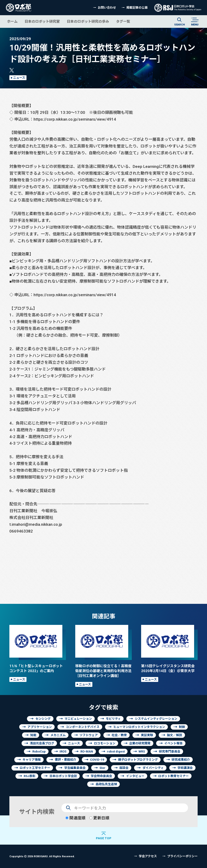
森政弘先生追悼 (106, 784)
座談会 (124, 768)
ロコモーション (105, 743)
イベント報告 (173, 743)
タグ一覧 (123, 21)
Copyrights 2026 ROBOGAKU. (42, 856)
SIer (102, 768)
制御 (182, 727)
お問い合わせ (107, 8)
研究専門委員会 (170, 751)
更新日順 (99, 818)
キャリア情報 (32, 760)
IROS (63, 751)
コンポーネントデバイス (83, 727)
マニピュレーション (78, 719)
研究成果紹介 (181, 760)
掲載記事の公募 (137, 8)
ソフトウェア (89, 735)
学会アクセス (148, 856)
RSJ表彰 (30, 776)
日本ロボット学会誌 (63, 776)
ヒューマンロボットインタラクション (139, 727)
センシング (43, 719)
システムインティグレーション (156, 719)
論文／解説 (175, 735)
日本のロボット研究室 (42, 21)
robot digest (116, 751)
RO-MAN (87, 751)
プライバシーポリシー (182, 856)
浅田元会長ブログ (42, 743)
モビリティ (113, 719)
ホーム (12, 21)
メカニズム (58, 735)
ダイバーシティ (153, 768)
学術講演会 (185, 768)
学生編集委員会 (75, 768)
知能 (33, 735)
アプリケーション (40, 727)
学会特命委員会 (101, 776)
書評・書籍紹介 (66, 760)
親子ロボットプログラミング (138, 760)
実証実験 (147, 735)
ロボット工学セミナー (35, 768)
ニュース (19, 78)
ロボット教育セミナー (173, 776)
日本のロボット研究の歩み (88, 21)
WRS (142, 751)
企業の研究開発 (140, 743)
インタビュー (135, 776)
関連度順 (75, 818)
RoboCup (39, 751)
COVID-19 (97, 760)
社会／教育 (119, 735)
